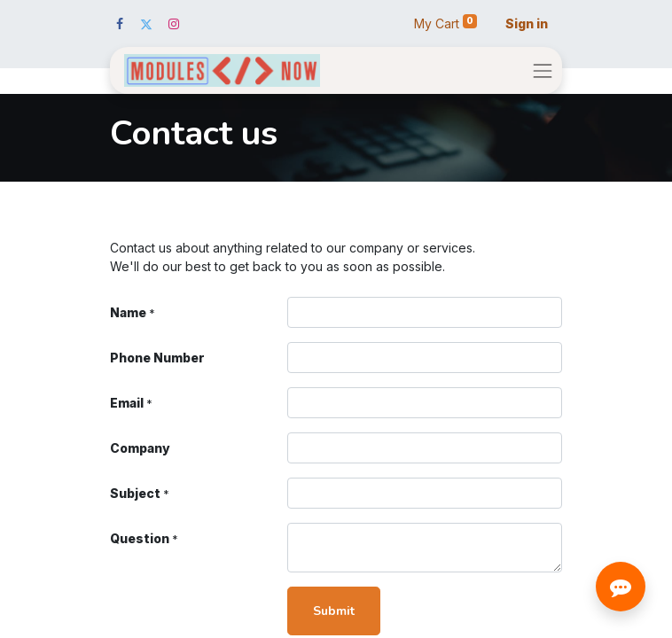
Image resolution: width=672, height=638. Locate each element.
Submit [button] (334, 611)
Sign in (527, 23)
